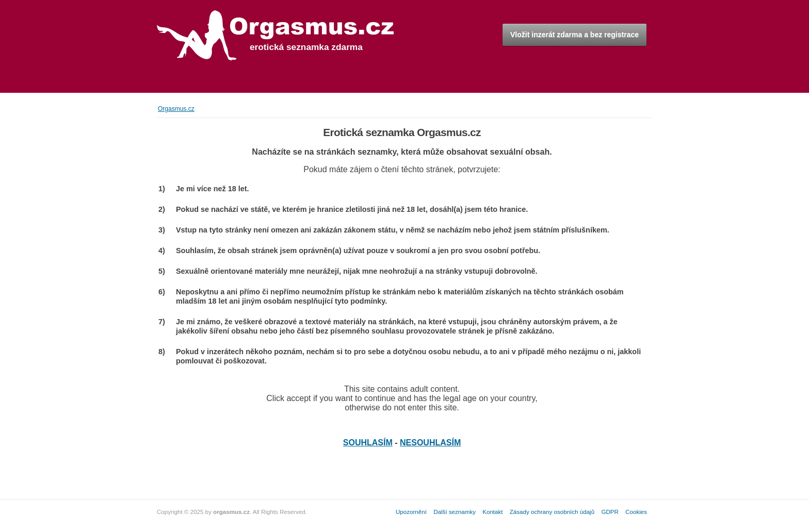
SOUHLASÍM (368, 443)
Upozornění (411, 512)
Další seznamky (455, 512)
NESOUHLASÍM (430, 443)
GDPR (610, 512)
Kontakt (492, 512)
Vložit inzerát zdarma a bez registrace (575, 35)
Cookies (636, 512)
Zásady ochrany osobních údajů (552, 512)
